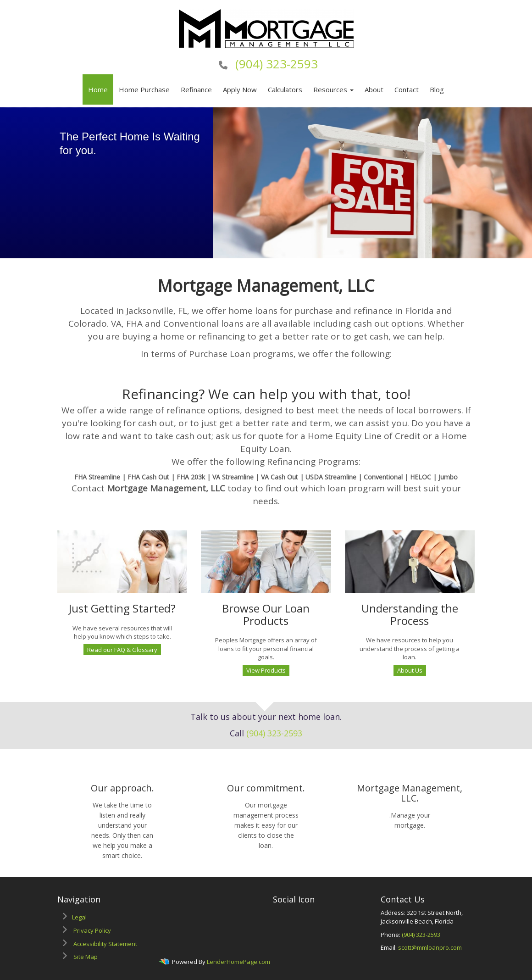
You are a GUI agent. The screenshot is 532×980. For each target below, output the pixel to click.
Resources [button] (333, 89)
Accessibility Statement (105, 944)
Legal (79, 917)
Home (98, 89)
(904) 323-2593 (277, 64)
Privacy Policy (92, 930)
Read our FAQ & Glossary (122, 650)
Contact (407, 89)
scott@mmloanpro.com (430, 947)
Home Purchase (144, 89)
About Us (410, 670)
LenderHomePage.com (238, 962)
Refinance (196, 89)
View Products (266, 670)
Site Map (86, 957)
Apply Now (240, 89)
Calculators (285, 89)
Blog (437, 89)
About (374, 89)
